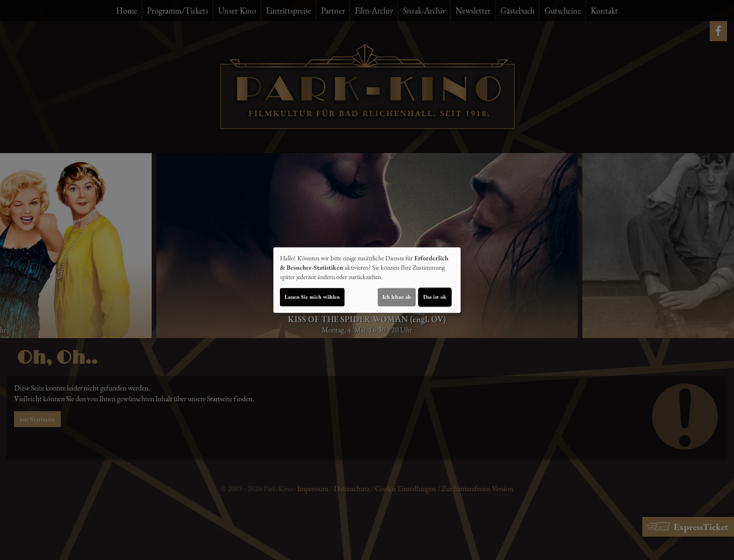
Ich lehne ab (397, 297)
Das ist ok (435, 297)
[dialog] (367, 280)
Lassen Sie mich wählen (312, 297)
